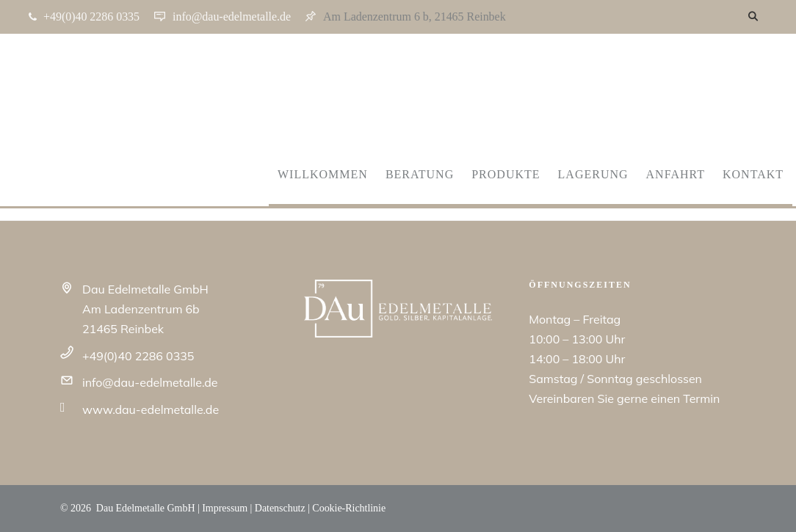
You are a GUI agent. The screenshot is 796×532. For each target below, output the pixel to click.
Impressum (225, 508)
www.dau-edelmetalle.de (151, 409)
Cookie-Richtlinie (349, 508)
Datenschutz (280, 508)
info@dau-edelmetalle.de (150, 382)
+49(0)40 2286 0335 (138, 356)
